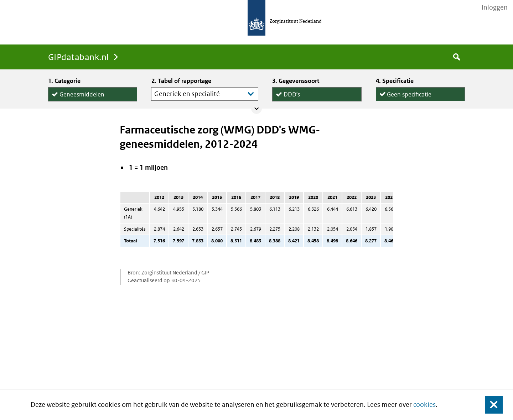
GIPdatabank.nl (79, 57)
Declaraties (317, 101)
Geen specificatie (409, 93)
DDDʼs (292, 93)
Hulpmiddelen (78, 101)
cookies (424, 405)
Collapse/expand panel (256, 109)
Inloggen (495, 7)
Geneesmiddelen (82, 93)
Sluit (488, 405)
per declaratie (405, 101)
